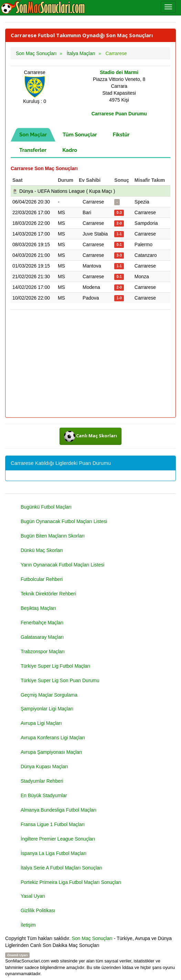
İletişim (28, 925)
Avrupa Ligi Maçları (41, 723)
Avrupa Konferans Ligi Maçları (53, 738)
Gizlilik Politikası (38, 910)
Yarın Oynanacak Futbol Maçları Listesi (62, 565)
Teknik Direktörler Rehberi (48, 594)
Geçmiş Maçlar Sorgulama (49, 695)
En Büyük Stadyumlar (44, 795)
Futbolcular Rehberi (42, 579)
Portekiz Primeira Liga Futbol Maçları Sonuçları (71, 882)
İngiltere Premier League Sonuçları (58, 839)
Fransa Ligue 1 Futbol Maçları (53, 824)
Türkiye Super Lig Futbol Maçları (55, 666)
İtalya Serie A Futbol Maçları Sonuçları (61, 868)
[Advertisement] (90, 364)
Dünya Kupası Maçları (44, 767)
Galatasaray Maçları (42, 637)
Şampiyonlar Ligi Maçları (47, 709)
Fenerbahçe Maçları (42, 623)
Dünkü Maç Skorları (42, 550)
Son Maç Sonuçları (92, 938)
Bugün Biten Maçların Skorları (53, 536)
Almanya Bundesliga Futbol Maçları (58, 810)
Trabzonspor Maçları (43, 651)
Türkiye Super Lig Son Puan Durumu (60, 680)
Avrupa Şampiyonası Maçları (51, 752)
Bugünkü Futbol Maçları (46, 507)
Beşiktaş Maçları (38, 608)
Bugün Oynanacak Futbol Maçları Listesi (64, 521)
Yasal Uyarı (33, 896)
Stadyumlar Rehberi (42, 781)
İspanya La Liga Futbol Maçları (54, 853)
